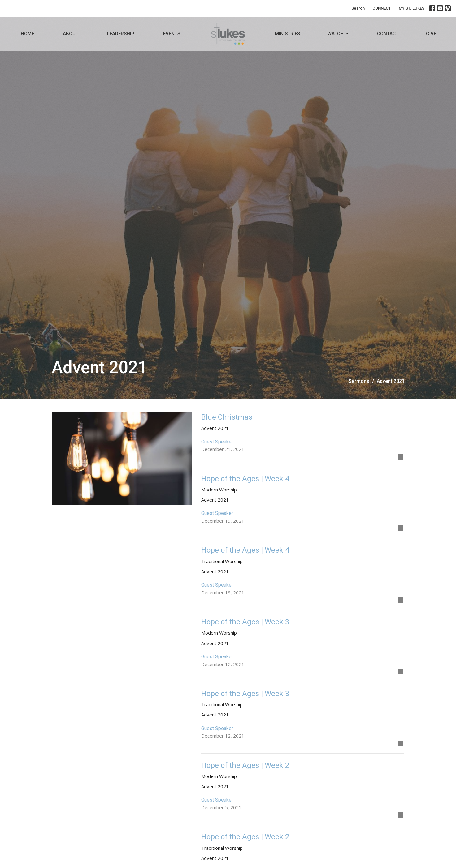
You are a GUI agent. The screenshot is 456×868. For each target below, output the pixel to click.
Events (172, 34)
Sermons (359, 381)
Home (27, 34)
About (71, 34)
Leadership (121, 34)
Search (358, 8)
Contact (388, 34)
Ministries (287, 34)
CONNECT (382, 8)
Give (431, 34)
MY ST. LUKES (412, 8)
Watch (339, 34)
